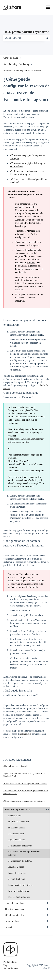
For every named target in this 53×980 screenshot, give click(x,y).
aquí (24, 226)
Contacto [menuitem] (9, 927)
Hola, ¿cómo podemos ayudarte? (26, 32)
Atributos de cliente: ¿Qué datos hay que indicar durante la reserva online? (26, 792)
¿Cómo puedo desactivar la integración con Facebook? (25, 784)
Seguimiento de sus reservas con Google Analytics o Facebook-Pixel (24, 775)
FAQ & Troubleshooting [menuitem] (19, 897)
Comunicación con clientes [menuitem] (20, 885)
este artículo (26, 734)
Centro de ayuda (11, 58)
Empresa (31, 263)
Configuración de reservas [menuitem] (20, 846)
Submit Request (11, 968)
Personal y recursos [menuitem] (17, 873)
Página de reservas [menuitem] (16, 840)
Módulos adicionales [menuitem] (14, 915)
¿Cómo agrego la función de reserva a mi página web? (25, 801)
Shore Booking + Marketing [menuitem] (18, 810)
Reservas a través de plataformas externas (22, 71)
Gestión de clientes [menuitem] (17, 879)
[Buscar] (47, 38)
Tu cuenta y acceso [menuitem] (17, 828)
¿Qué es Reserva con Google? (15, 766)
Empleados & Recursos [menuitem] (19, 822)
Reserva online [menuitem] (15, 816)
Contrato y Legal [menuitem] (12, 921)
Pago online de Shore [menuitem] (14, 903)
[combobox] (24, 38)
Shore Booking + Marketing (16, 64)
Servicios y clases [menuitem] (16, 867)
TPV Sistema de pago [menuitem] (15, 909)
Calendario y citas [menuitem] (16, 834)
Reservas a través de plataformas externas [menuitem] (24, 853)
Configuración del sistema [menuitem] (20, 861)
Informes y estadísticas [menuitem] (18, 891)
